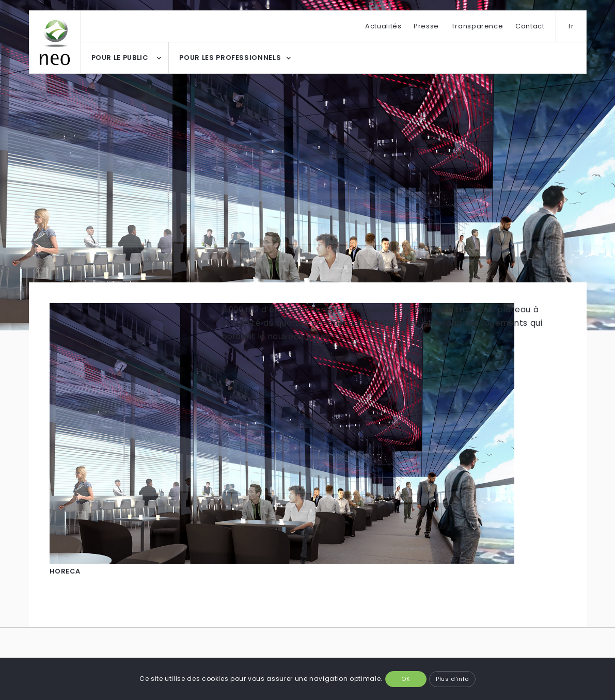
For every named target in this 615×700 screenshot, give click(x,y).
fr (571, 26)
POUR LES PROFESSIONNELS (230, 58)
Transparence (477, 26)
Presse (426, 26)
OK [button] (406, 679)
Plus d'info (452, 679)
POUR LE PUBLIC (120, 58)
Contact (530, 26)
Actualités (383, 26)
